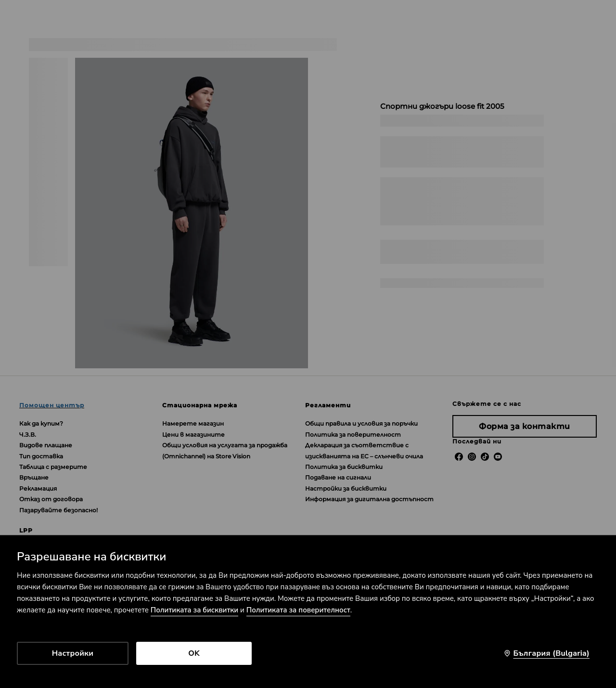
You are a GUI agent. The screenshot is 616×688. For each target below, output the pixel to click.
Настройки (73, 653)
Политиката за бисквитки (194, 610)
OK (194, 653)
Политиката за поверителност (298, 610)
